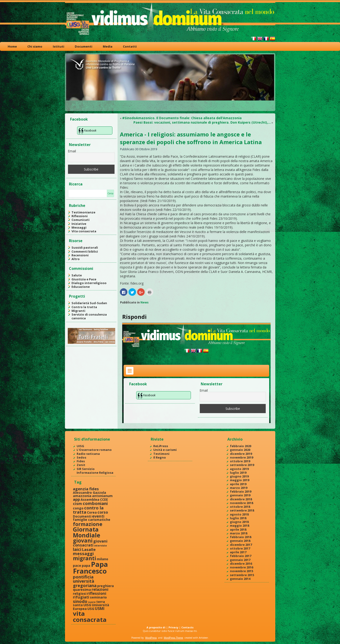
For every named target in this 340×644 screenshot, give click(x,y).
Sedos (81, 457)
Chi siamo (35, 46)
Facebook (79, 119)
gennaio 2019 (240, 495)
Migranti (78, 311)
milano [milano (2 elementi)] (102, 559)
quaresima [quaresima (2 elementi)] (82, 590)
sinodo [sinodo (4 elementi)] (80, 601)
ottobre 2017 (240, 548)
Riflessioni (80, 216)
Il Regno (160, 457)
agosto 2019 (239, 469)
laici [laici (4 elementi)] (77, 549)
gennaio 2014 (240, 579)
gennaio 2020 (240, 450)
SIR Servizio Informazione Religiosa (95, 471)
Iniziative (79, 224)
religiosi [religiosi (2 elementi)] (80, 594)
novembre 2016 (242, 567)
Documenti (84, 46)
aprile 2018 (238, 529)
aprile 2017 (238, 552)
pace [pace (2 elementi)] (77, 566)
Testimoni (161, 454)
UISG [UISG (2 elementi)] (87, 605)
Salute (77, 275)
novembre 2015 (242, 571)
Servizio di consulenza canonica (89, 316)
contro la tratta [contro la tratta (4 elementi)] (88, 510)
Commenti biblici (85, 251)
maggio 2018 (240, 526)
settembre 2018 (242, 510)
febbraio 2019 (241, 491)
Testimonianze (83, 212)
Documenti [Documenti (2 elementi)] (82, 516)
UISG (80, 446)
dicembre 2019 (241, 454)
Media (108, 46)
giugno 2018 (239, 522)
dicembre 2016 (241, 564)
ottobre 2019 (240, 461)
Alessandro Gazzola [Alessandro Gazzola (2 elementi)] (89, 493)
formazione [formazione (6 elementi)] (88, 524)
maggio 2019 (240, 480)
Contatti (130, 46)
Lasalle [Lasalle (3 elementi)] (89, 549)
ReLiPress (161, 446)
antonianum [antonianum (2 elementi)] (102, 496)
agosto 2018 (239, 514)
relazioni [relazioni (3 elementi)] (100, 589)
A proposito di (156, 627)
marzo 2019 (239, 488)
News (145, 302)
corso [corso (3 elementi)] (103, 512)
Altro (76, 259)
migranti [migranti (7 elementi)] (84, 558)
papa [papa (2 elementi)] (86, 566)
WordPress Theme (174, 638)
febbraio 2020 (241, 446)
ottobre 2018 (240, 507)
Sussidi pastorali (85, 247)
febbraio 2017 (241, 556)
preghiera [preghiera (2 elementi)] (106, 586)
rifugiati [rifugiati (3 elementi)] (81, 597)
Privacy (173, 627)
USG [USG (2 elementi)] (91, 609)
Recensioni (80, 255)
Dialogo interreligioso (89, 283)
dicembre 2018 (241, 499)
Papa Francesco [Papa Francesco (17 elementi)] (90, 568)
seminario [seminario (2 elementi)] (98, 597)
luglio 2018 (238, 518)
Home (12, 46)
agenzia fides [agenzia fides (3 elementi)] (86, 489)
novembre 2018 (242, 503)
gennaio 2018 (240, 541)
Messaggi (79, 227)
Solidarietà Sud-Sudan (89, 303)
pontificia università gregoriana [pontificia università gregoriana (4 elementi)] (85, 581)
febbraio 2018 (241, 537)
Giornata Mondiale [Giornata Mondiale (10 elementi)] (87, 532)
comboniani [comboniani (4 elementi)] (95, 503)
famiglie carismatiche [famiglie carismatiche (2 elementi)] (92, 520)
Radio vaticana (88, 454)
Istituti (59, 46)
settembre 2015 (242, 575)
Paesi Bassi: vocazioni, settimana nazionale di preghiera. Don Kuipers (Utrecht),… (202, 122)
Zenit (81, 465)
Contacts (187, 627)
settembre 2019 (242, 465)
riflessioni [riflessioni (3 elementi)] (97, 593)
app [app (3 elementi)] (76, 499)
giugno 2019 (239, 476)
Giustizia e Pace (84, 279)
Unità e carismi (165, 450)
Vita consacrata (84, 231)
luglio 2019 (238, 473)
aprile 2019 (238, 484)
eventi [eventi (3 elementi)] (98, 516)
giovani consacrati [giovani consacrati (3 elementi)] (90, 543)
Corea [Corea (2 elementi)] (92, 512)
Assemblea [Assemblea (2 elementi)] (90, 500)
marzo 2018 (239, 533)
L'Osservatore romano (94, 450)
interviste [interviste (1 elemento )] (100, 546)
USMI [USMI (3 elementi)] (100, 608)
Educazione (81, 287)
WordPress (151, 638)
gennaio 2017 (240, 560)
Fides (81, 461)
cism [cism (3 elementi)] (77, 503)
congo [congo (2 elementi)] (78, 508)
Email (72, 151)
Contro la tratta (84, 307)
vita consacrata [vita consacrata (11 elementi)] (90, 616)
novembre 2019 (242, 457)
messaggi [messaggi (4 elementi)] (83, 553)
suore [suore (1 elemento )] (92, 602)
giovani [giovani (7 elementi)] (83, 541)
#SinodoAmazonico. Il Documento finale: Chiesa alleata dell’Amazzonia (182, 118)
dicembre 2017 (241, 545)
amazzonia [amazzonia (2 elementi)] (82, 496)
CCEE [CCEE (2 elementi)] (104, 500)
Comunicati (81, 220)
